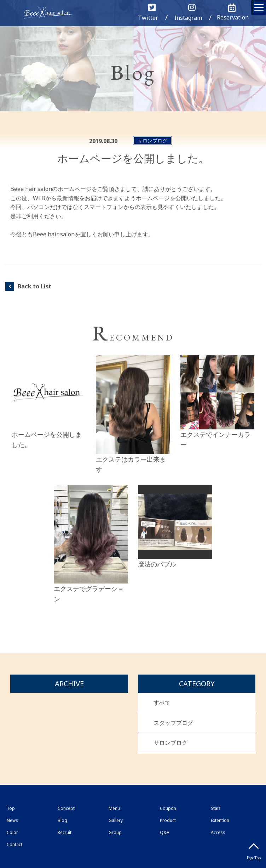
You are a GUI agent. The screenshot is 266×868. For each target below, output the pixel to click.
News (12, 820)
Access (218, 832)
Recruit (65, 832)
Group (115, 832)
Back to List (34, 286)
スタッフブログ (173, 723)
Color (12, 832)
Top (11, 808)
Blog (62, 820)
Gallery (116, 820)
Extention (220, 820)
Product (168, 820)
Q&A (165, 832)
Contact (15, 844)
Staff (215, 808)
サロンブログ (170, 743)
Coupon (168, 808)
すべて (162, 703)
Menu (114, 808)
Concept (66, 808)
